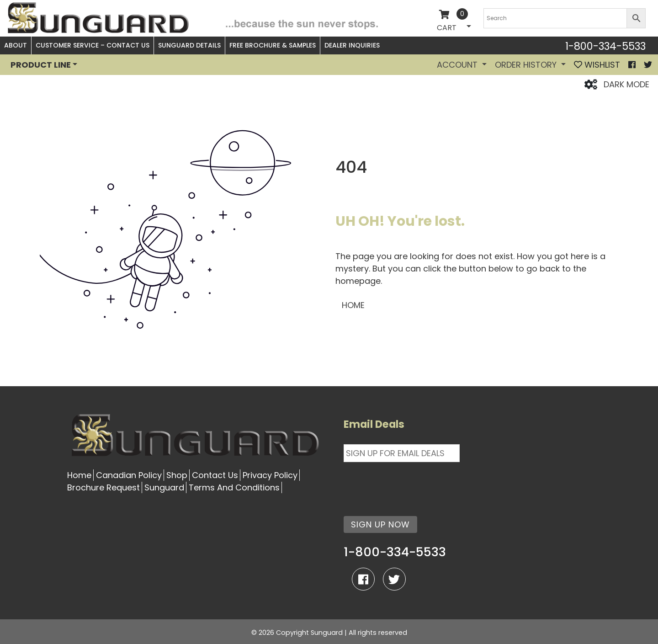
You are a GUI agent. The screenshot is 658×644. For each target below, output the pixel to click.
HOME (353, 305)
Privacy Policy (270, 475)
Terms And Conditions (234, 487)
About (16, 45)
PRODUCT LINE (41, 65)
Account (458, 65)
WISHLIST (597, 65)
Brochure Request (103, 487)
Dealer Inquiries (352, 45)
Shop (177, 475)
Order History (527, 65)
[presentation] (413, 484)
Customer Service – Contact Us (93, 45)
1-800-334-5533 (605, 46)
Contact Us (215, 475)
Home (79, 475)
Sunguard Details (189, 45)
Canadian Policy (129, 475)
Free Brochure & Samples (273, 45)
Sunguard (164, 487)
